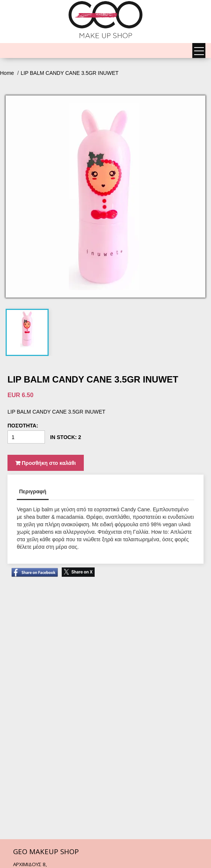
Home (8, 73)
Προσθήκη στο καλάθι (46, 463)
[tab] (27, 329)
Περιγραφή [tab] (33, 491)
